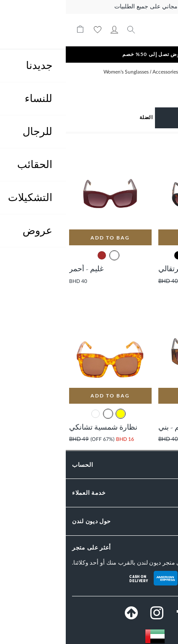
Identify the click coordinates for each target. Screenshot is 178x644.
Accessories (99, 72)
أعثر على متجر (26, 547)
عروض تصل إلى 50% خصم (89, 54)
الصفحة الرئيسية (154, 72)
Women (124, 72)
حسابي (49, 30)
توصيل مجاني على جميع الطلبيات (89, 7)
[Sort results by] (47, 117)
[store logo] (138, 30)
